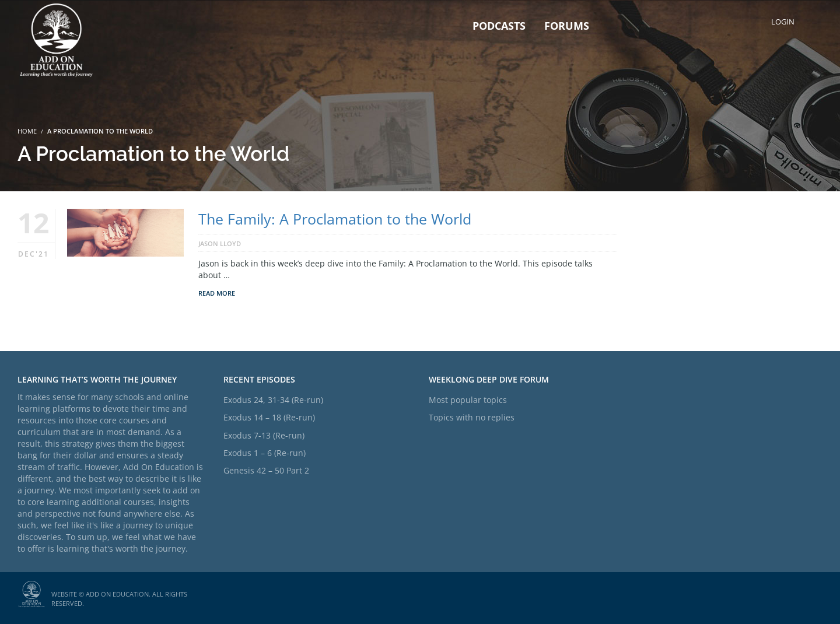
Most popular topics (468, 400)
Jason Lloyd (220, 243)
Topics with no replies (472, 417)
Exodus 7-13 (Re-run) (264, 435)
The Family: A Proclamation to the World (335, 219)
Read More (217, 293)
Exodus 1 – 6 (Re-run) (265, 453)
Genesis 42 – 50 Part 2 (266, 470)
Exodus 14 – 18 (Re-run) (269, 417)
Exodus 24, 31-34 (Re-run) (273, 400)
